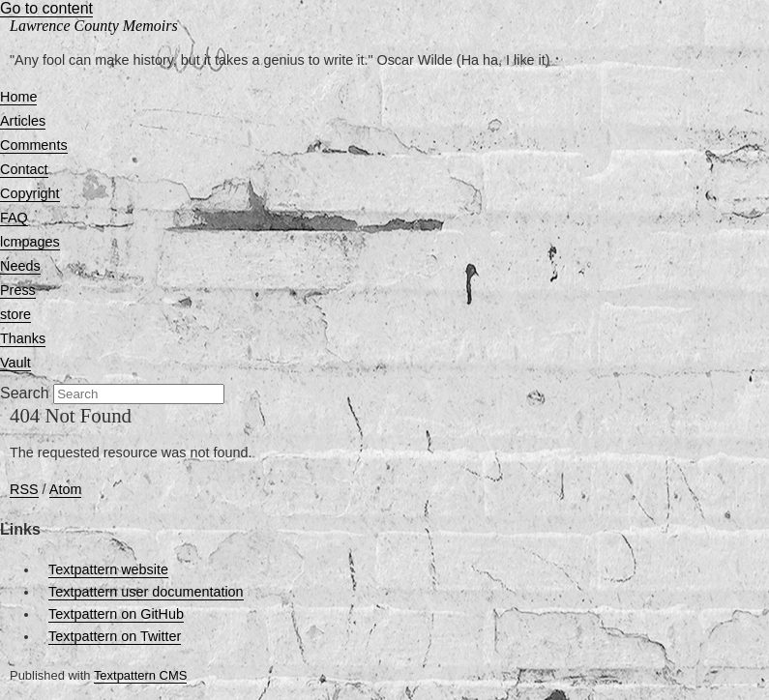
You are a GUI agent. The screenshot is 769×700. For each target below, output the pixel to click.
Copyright (30, 193)
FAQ (14, 218)
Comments (34, 145)
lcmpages (30, 242)
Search (25, 393)
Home (18, 97)
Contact (24, 169)
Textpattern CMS (140, 675)
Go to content (46, 8)
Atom (66, 489)
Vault (15, 363)
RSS (24, 489)
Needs (20, 266)
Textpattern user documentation (146, 592)
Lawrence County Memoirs (94, 26)
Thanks (23, 338)
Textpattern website (108, 569)
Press (18, 290)
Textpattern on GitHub (116, 614)
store (15, 314)
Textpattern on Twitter (115, 636)
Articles (23, 121)
